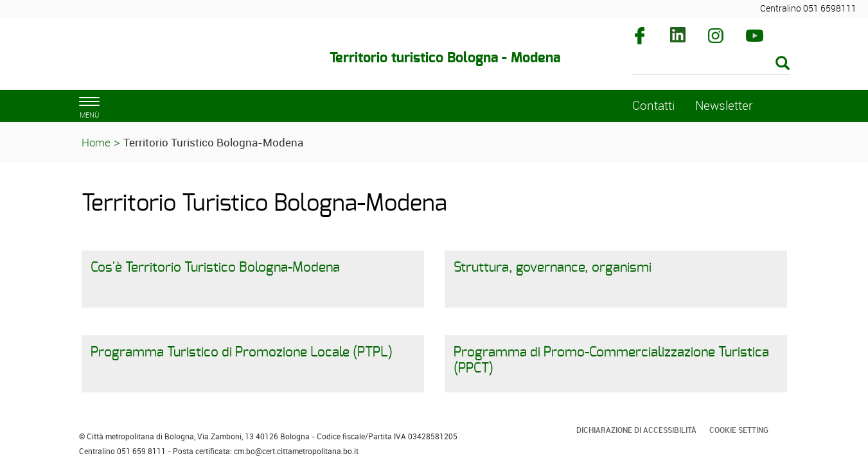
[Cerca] (711, 64)
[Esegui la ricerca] (783, 64)
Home (96, 142)
